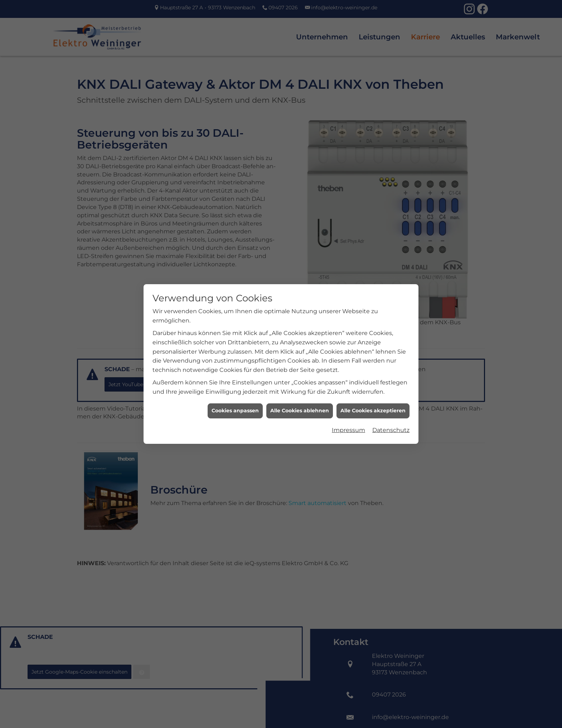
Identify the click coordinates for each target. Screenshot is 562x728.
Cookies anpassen (235, 402)
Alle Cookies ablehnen (300, 402)
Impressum (348, 421)
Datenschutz (391, 421)
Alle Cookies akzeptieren (373, 402)
